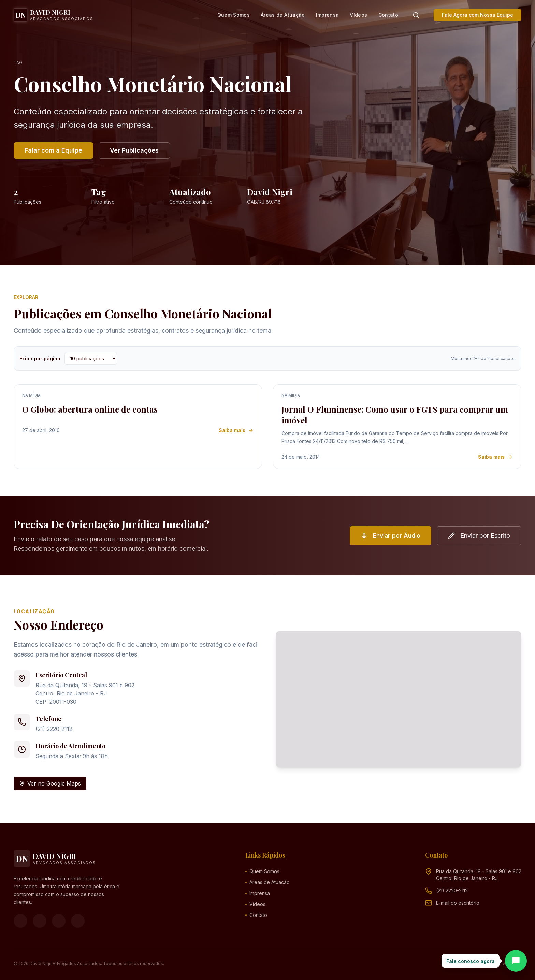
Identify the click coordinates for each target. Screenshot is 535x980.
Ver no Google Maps (50, 783)
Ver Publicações (134, 150)
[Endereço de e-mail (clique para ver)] (458, 903)
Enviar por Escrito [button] (479, 536)
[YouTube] (59, 921)
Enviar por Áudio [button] (391, 536)
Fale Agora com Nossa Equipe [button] (478, 15)
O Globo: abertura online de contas (90, 409)
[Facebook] (20, 921)
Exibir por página (40, 358)
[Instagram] (40, 921)
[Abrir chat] (516, 961)
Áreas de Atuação (283, 15)
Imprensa (328, 15)
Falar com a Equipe (53, 150)
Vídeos (358, 15)
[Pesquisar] (416, 15)
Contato (388, 15)
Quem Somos (234, 15)
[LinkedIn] (78, 921)
